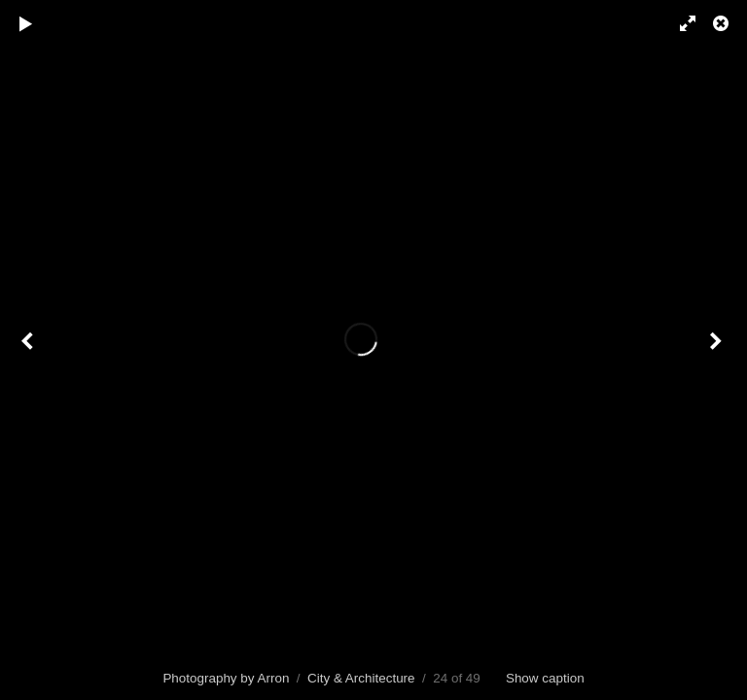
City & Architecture (361, 678)
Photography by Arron (226, 678)
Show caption (545, 678)
